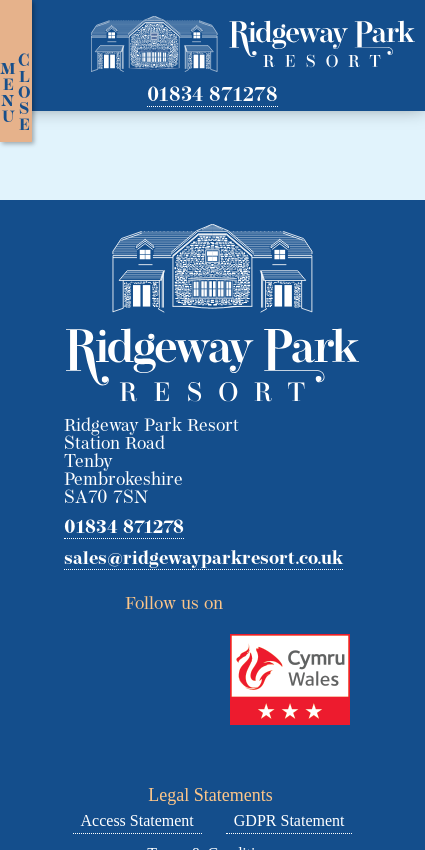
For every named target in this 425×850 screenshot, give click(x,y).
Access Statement (137, 820)
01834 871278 (212, 96)
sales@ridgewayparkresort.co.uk (203, 560)
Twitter (245, 598)
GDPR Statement (289, 820)
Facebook (282, 598)
